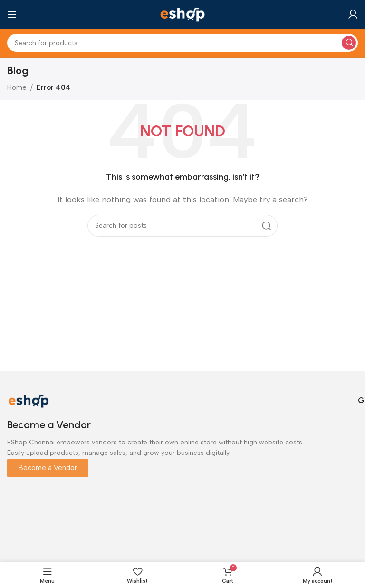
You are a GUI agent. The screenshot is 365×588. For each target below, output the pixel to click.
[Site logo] (182, 14)
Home (17, 87)
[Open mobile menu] (12, 14)
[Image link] (29, 400)
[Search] (182, 43)
